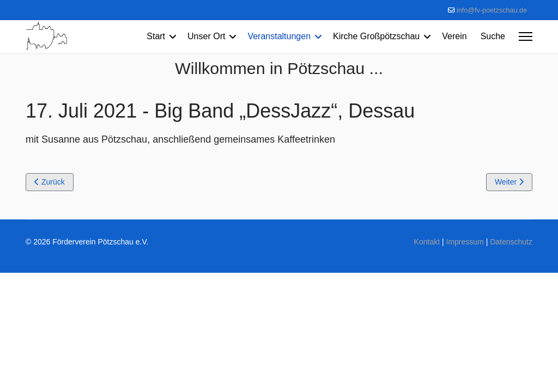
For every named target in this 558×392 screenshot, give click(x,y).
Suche (493, 36)
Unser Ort (206, 36)
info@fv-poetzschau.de (492, 10)
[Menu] (526, 36)
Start (156, 36)
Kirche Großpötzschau (376, 36)
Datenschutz (511, 242)
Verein (454, 36)
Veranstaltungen (279, 36)
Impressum (465, 242)
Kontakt (427, 242)
